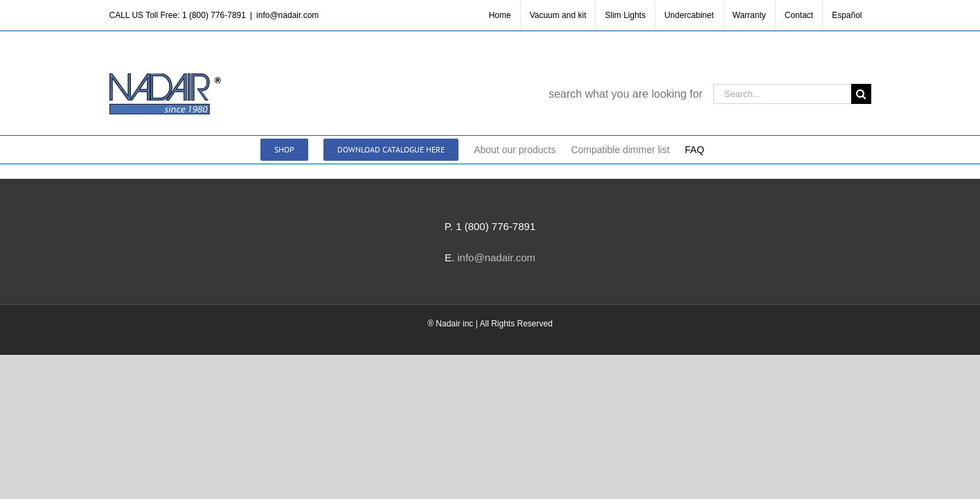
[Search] (861, 94)
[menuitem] (847, 15)
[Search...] (782, 94)
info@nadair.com (287, 15)
